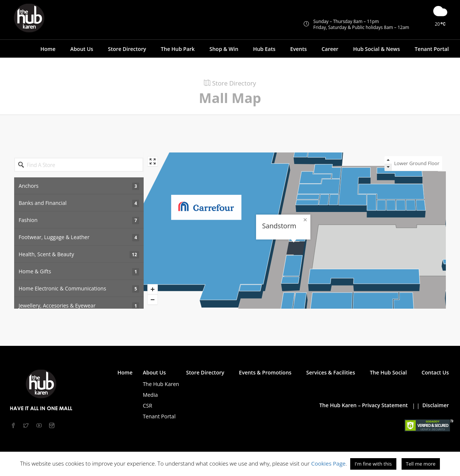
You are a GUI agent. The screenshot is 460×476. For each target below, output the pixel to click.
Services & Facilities (331, 372)
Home (48, 49)
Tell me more (421, 464)
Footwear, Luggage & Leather (79, 237)
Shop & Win (224, 49)
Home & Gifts (79, 272)
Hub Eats (264, 49)
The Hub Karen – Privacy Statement (364, 405)
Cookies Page (328, 463)
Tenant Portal (432, 49)
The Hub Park (178, 49)
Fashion (79, 220)
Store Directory (127, 49)
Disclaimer (436, 405)
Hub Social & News (377, 49)
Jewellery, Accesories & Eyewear (79, 306)
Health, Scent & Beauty (79, 255)
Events (299, 49)
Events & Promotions (265, 372)
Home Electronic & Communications (79, 289)
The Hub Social (388, 372)
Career (330, 49)
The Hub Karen (161, 384)
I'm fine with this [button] (373, 464)
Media (150, 395)
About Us (82, 49)
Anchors (79, 186)
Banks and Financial (79, 203)
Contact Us (435, 372)
